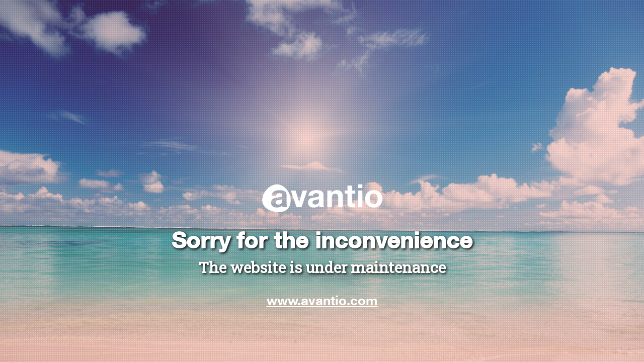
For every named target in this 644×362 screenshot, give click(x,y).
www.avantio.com (322, 300)
